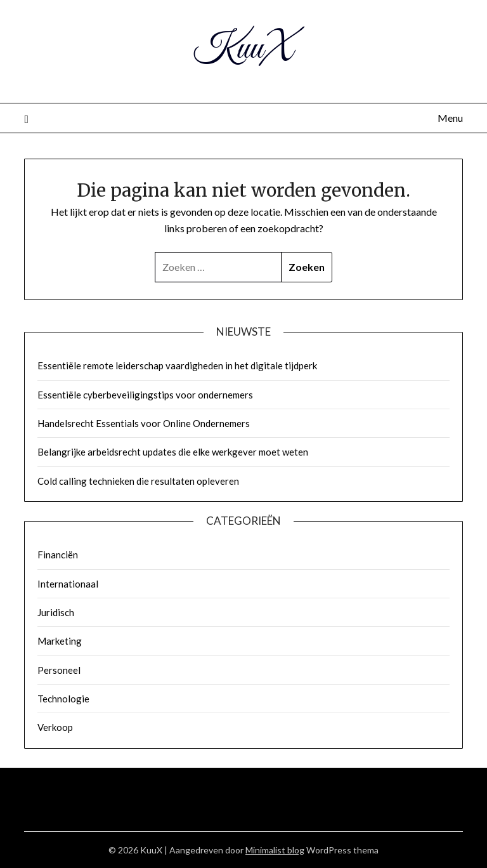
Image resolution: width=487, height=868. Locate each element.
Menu (450, 118)
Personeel (59, 670)
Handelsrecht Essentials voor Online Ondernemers (144, 423)
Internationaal (68, 584)
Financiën (58, 555)
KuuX (243, 49)
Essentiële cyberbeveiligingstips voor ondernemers (145, 395)
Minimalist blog (275, 850)
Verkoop (55, 727)
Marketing (60, 641)
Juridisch (56, 612)
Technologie (63, 699)
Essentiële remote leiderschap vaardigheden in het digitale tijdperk (177, 365)
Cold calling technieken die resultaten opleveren (138, 481)
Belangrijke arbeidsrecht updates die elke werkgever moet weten (173, 452)
